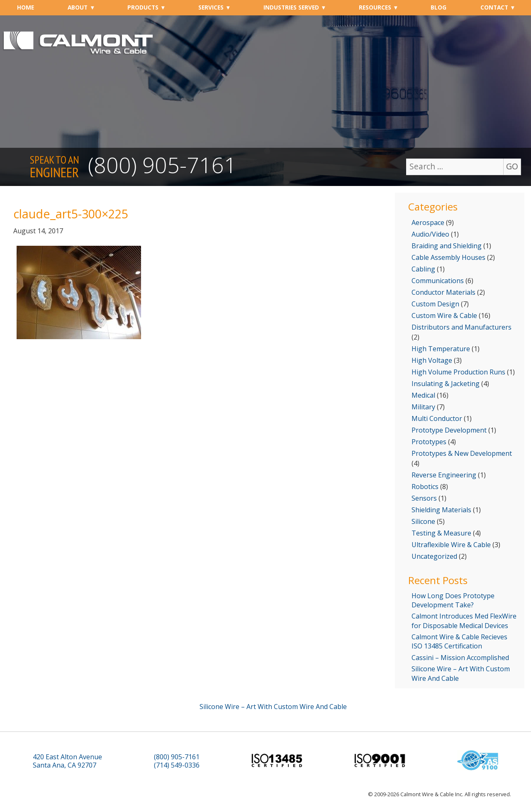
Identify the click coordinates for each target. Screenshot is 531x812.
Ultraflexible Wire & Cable (451, 545)
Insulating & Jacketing (446, 384)
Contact (494, 7)
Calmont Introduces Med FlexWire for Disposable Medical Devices (464, 621)
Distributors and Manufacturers (462, 327)
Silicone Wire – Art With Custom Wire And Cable (461, 673)
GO (512, 166)
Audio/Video (430, 234)
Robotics (425, 487)
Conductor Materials (443, 292)
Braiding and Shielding (447, 246)
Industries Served (291, 7)
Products (143, 7)
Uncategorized (434, 556)
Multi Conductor (437, 418)
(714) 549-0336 (177, 765)
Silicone (423, 521)
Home (26, 7)
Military (423, 407)
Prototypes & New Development (462, 453)
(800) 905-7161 (162, 165)
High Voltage (432, 360)
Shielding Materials (441, 510)
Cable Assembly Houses (448, 257)
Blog (438, 7)
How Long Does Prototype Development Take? (453, 600)
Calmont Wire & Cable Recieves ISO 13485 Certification (459, 641)
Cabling (423, 269)
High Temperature (441, 349)
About (78, 7)
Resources (375, 7)
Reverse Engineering (444, 475)
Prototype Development (449, 430)
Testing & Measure (441, 533)
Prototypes (429, 442)
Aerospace (428, 223)
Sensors (424, 498)
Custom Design (435, 304)
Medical (423, 395)
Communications (438, 281)
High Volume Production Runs (458, 372)
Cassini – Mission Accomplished (460, 658)
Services (211, 7)
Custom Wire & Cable (444, 316)
